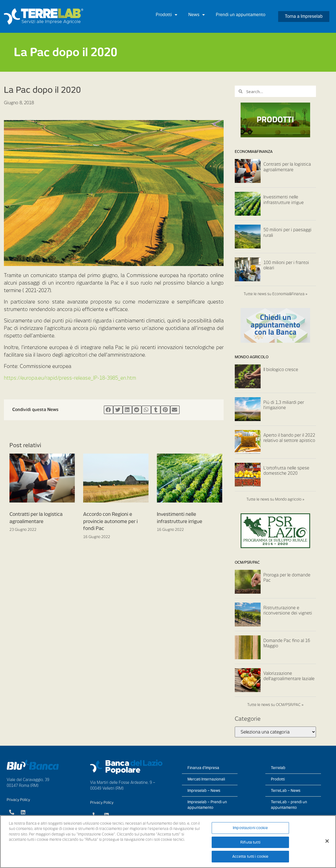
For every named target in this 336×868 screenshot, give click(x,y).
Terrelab (278, 768)
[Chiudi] (327, 841)
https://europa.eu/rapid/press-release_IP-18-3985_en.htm (70, 378)
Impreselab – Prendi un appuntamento (207, 805)
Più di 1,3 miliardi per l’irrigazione (284, 405)
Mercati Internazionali (206, 779)
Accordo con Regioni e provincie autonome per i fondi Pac (110, 521)
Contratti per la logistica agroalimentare (287, 167)
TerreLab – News (286, 791)
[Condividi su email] (175, 410)
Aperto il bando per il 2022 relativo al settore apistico (289, 438)
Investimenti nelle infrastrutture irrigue (284, 200)
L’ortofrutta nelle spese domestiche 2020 (286, 471)
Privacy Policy (18, 800)
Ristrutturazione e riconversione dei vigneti (288, 611)
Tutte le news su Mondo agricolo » (275, 499)
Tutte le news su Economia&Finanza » (276, 294)
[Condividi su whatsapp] (146, 410)
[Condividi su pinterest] (165, 410)
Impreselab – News (204, 791)
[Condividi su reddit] (137, 410)
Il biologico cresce (281, 370)
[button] (304, 17)
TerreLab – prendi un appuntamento (289, 805)
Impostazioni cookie (250, 828)
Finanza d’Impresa (203, 768)
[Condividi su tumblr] (156, 410)
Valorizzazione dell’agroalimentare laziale (289, 676)
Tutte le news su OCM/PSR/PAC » (275, 705)
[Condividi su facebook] (108, 410)
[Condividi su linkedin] (127, 410)
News (197, 15)
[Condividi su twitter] (118, 410)
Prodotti (166, 15)
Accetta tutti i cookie (250, 856)
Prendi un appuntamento (241, 15)
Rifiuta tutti (250, 842)
